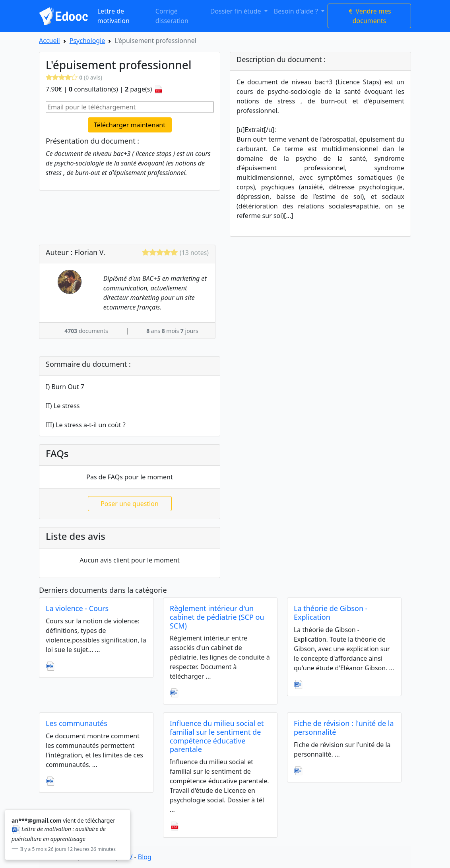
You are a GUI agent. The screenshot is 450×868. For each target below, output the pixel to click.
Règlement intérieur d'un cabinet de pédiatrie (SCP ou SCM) (217, 617)
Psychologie (87, 41)
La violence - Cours (77, 608)
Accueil (49, 41)
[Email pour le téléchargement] (130, 107)
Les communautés (77, 723)
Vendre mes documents (369, 16)
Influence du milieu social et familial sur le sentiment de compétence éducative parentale (217, 736)
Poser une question (130, 504)
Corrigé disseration (172, 16)
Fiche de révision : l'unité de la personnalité (344, 728)
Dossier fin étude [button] (237, 11)
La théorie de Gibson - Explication (331, 613)
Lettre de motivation (113, 16)
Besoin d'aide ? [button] (297, 11)
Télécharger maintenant (130, 125)
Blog (145, 857)
